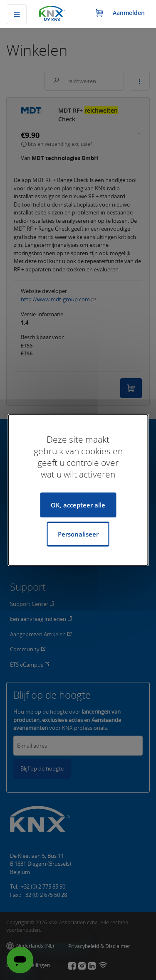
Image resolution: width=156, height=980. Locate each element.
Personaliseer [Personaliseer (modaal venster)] (78, 534)
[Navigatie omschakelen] (17, 14)
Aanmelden (129, 13)
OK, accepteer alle (78, 505)
